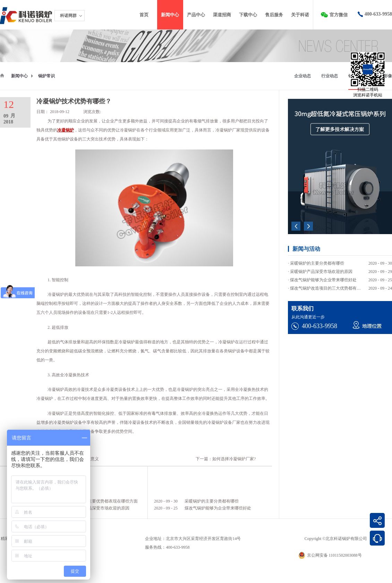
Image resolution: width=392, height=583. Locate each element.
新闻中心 (19, 76)
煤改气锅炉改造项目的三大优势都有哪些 (327, 288)
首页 (144, 15)
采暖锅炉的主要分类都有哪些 (212, 501)
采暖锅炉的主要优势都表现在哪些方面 (102, 501)
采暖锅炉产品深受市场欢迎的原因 (98, 508)
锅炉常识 (46, 76)
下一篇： (226, 459)
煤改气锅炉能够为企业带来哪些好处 (218, 508)
